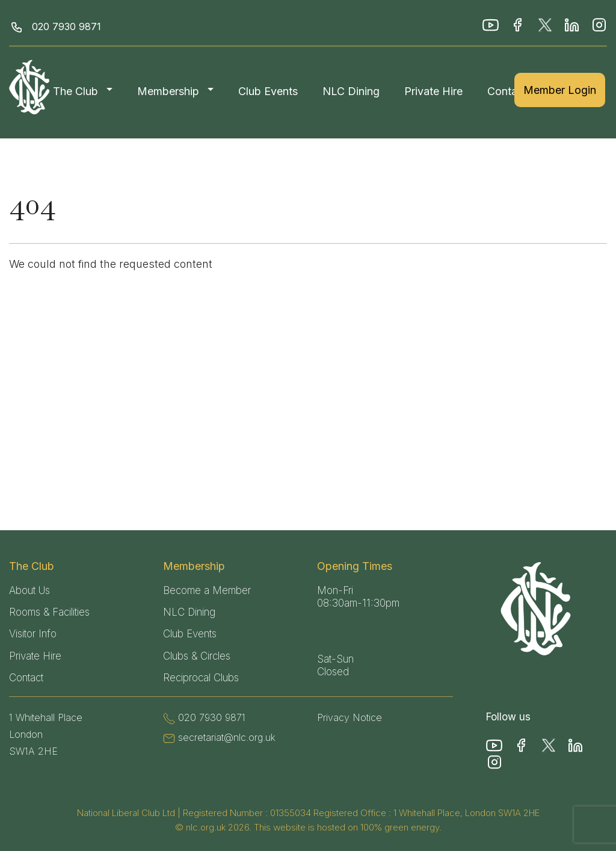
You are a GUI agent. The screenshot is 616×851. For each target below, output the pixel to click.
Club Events (268, 91)
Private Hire (433, 91)
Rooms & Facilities (49, 612)
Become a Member (207, 590)
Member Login (560, 90)
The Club (75, 91)
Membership (168, 91)
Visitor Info (33, 634)
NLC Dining (351, 91)
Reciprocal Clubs (201, 678)
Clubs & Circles (197, 656)
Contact (507, 91)
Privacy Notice (350, 717)
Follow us (508, 717)
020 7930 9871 (66, 26)
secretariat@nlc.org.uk (227, 737)
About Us (29, 590)
